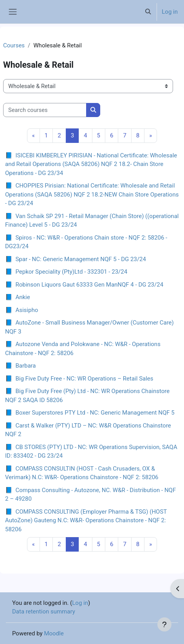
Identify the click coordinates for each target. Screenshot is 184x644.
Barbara (25, 366)
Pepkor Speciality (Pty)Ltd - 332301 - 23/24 (71, 272)
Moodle (54, 633)
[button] (148, 12)
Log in (170, 12)
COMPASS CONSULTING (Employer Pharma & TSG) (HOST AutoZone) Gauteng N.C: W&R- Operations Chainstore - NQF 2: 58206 (86, 520)
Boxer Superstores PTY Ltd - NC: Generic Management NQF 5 (95, 413)
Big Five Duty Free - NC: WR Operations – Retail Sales (84, 379)
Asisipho (27, 310)
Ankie (23, 297)
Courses (14, 45)
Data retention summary (44, 612)
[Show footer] (164, 624)
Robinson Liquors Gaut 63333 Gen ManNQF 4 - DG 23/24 (89, 285)
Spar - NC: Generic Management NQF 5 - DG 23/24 (81, 259)
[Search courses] (45, 110)
